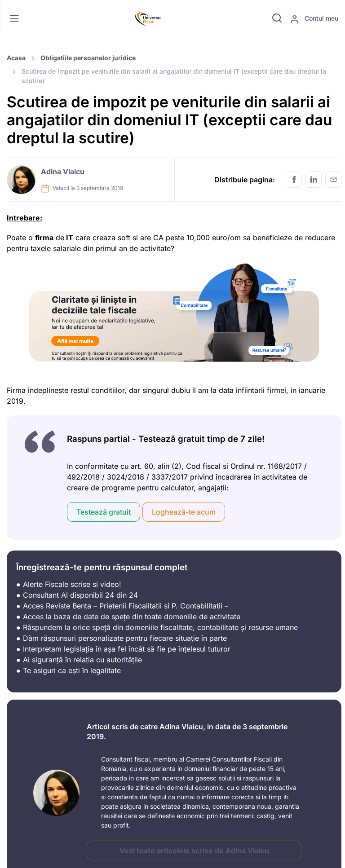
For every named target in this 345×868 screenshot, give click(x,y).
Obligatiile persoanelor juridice (88, 58)
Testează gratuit (104, 512)
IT (69, 238)
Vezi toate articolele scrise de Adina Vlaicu (194, 850)
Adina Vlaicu (63, 172)
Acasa (16, 58)
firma (44, 238)
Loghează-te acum (184, 512)
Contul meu (314, 19)
